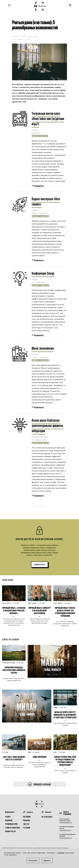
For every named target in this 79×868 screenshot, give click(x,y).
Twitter (26, 824)
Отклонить (33, 860)
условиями (61, 853)
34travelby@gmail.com (66, 823)
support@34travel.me (65, 830)
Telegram (27, 828)
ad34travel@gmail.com (66, 838)
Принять (47, 860)
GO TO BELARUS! (47, 817)
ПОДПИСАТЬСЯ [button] (40, 565)
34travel (20, 39)
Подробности (39, 186)
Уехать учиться (32, 37)
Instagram (27, 817)
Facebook (26, 820)
